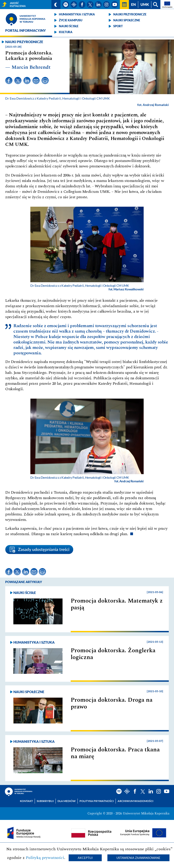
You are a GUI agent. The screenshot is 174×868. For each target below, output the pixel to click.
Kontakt (26, 801)
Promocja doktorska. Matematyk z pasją (117, 604)
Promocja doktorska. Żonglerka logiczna (113, 654)
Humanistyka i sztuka (77, 14)
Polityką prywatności (45, 858)
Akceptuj (85, 858)
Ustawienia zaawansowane (138, 858)
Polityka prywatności (97, 801)
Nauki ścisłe (69, 26)
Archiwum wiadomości (135, 801)
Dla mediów (67, 801)
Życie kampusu (71, 20)
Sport (118, 26)
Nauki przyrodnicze (130, 14)
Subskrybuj (45, 801)
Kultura (66, 32)
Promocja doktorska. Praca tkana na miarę (115, 753)
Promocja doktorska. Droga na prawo (112, 703)
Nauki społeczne (127, 20)
